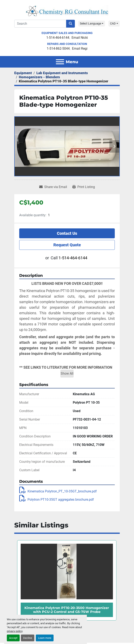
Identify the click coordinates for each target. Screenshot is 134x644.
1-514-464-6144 (58, 38)
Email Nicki (80, 38)
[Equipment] (23, 73)
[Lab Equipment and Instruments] (62, 73)
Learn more (45, 638)
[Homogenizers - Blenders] (39, 77)
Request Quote (67, 245)
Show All (67, 373)
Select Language (90, 23)
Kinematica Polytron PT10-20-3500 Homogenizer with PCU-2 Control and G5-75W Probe (67, 610)
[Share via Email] (53, 187)
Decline (28, 638)
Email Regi (80, 49)
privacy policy (15, 631)
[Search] (40, 24)
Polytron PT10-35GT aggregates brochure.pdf (57, 500)
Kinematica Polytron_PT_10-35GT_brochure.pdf (58, 491)
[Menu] (60, 62)
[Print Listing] (84, 187)
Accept (13, 638)
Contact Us (67, 233)
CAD (113, 23)
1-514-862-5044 (58, 49)
